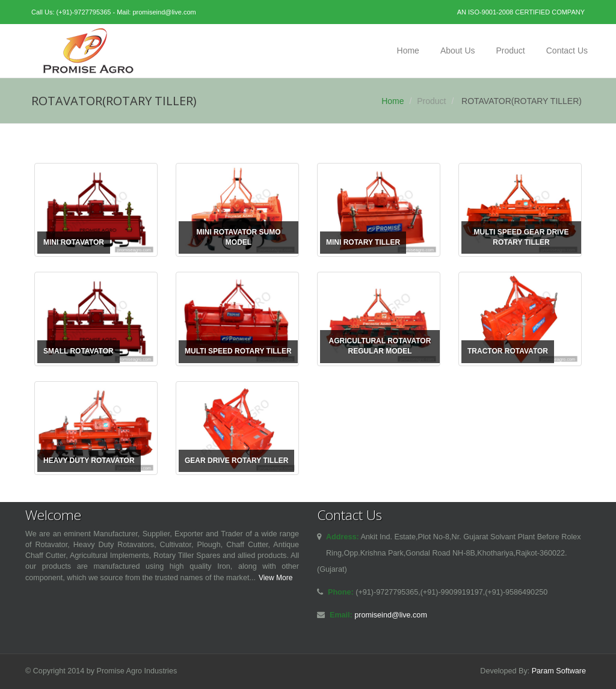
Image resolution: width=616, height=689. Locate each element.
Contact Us (567, 51)
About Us (458, 51)
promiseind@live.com (164, 12)
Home (408, 51)
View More (276, 578)
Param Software (559, 671)
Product (511, 51)
